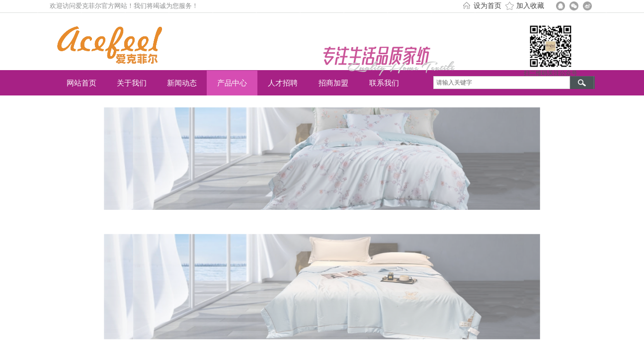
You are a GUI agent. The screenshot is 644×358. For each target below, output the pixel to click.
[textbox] (502, 83)
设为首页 (487, 6)
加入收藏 (530, 6)
